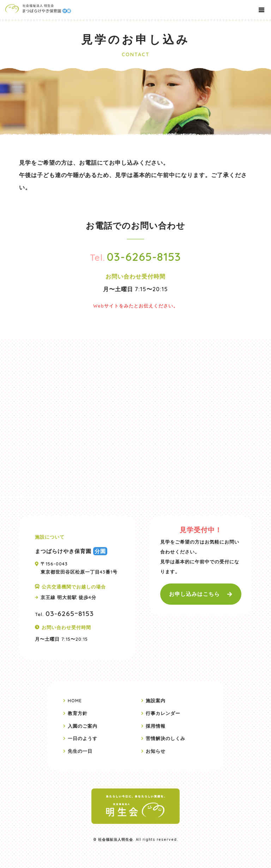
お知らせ (156, 751)
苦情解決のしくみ (165, 738)
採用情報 (156, 726)
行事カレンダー (163, 713)
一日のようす (83, 738)
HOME (75, 700)
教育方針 (78, 713)
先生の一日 (80, 751)
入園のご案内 (83, 726)
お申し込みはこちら (194, 594)
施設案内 (156, 700)
